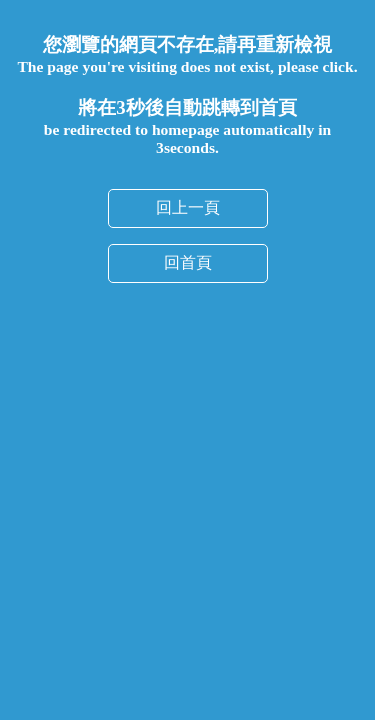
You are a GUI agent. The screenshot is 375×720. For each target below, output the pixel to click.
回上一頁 (188, 207)
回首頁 (188, 262)
